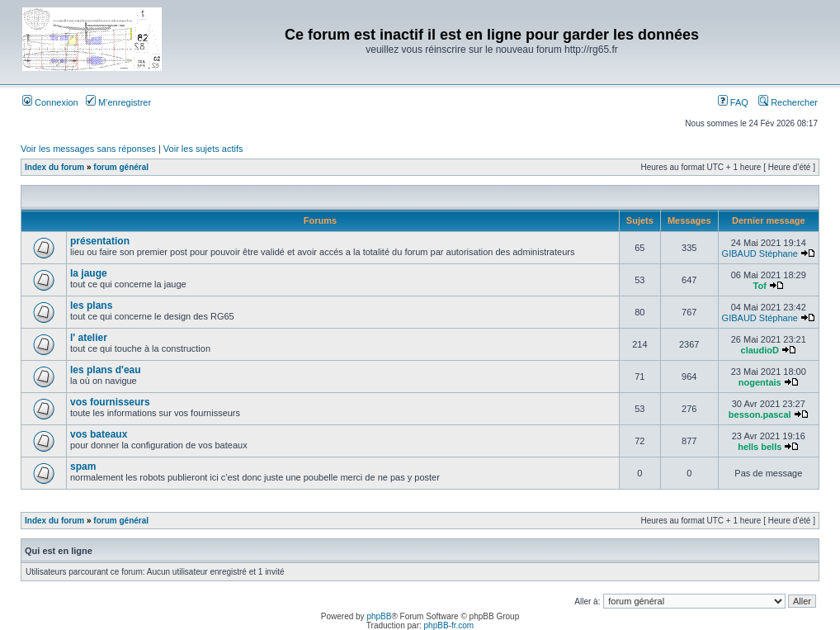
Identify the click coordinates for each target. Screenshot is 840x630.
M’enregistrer (118, 102)
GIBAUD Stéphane (760, 253)
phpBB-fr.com (449, 625)
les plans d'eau (106, 370)
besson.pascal (760, 414)
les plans (91, 306)
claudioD (760, 350)
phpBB (379, 616)
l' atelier (89, 338)
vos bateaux (99, 434)
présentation (100, 241)
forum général (121, 167)
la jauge (89, 273)
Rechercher (788, 102)
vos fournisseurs (110, 402)
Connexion (50, 102)
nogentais (760, 382)
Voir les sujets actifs (203, 149)
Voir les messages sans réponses (88, 149)
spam (83, 467)
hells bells (760, 447)
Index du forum (54, 167)
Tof (760, 286)
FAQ (733, 102)
